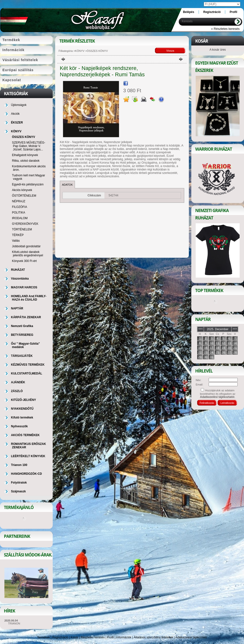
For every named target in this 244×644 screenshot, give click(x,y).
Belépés (189, 12)
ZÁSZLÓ (17, 391)
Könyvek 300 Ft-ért (24, 261)
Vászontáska (20, 279)
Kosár (75, 637)
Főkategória (66, 51)
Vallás (16, 241)
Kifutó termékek (22, 418)
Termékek (43, 637)
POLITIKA (19, 213)
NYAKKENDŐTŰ (22, 409)
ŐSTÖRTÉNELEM (24, 196)
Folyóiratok (19, 483)
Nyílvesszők (19, 426)
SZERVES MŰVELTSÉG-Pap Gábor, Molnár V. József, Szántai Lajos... (29, 146)
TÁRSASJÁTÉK (22, 356)
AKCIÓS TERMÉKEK (25, 435)
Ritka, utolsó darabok (26, 161)
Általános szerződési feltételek (153, 637)
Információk (124, 637)
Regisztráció (60, 637)
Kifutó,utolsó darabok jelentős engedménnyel (27, 254)
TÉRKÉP (18, 235)
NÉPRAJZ (19, 201)
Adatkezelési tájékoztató (191, 637)
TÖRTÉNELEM (22, 229)
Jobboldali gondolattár (26, 246)
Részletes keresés (93, 637)
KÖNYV (80, 51)
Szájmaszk (18, 491)
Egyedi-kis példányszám (28, 184)
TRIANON (14, 623)
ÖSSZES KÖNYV (24, 137)
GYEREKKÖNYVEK (25, 224)
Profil (110, 637)
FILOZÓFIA (20, 207)
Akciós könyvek (22, 190)
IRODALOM (20, 218)
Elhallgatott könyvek (25, 155)
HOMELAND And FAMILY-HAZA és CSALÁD (29, 298)
